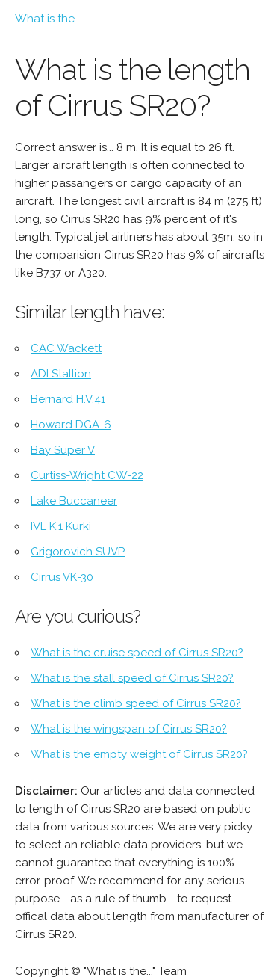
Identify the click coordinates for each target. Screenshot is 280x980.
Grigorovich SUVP (78, 552)
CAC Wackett (66, 348)
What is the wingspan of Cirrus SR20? (129, 729)
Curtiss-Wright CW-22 (87, 475)
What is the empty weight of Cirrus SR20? (139, 754)
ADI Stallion (61, 374)
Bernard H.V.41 (68, 399)
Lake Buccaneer (74, 501)
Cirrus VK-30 (62, 577)
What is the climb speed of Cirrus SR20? (136, 703)
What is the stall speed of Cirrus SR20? (132, 678)
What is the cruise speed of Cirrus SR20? (137, 653)
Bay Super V (63, 450)
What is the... (48, 19)
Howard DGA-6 (71, 425)
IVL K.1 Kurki (61, 526)
